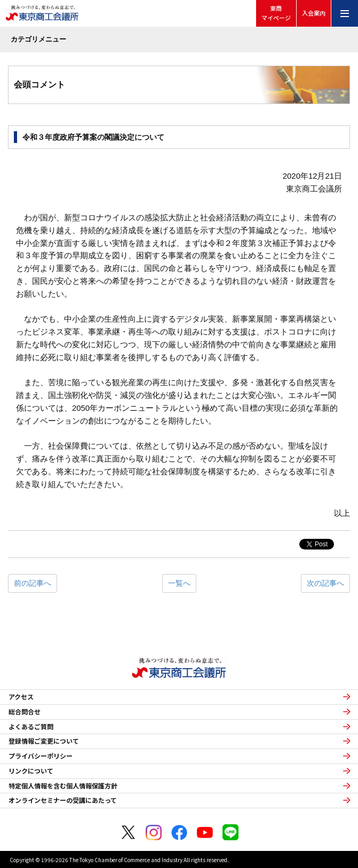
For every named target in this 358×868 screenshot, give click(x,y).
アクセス (21, 697)
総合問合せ (25, 712)
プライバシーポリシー (41, 756)
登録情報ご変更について (44, 741)
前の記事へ (33, 583)
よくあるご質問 (31, 727)
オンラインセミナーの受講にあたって (63, 800)
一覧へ (179, 583)
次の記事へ (325, 583)
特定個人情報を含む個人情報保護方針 (63, 786)
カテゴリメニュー (38, 39)
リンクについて (31, 771)
